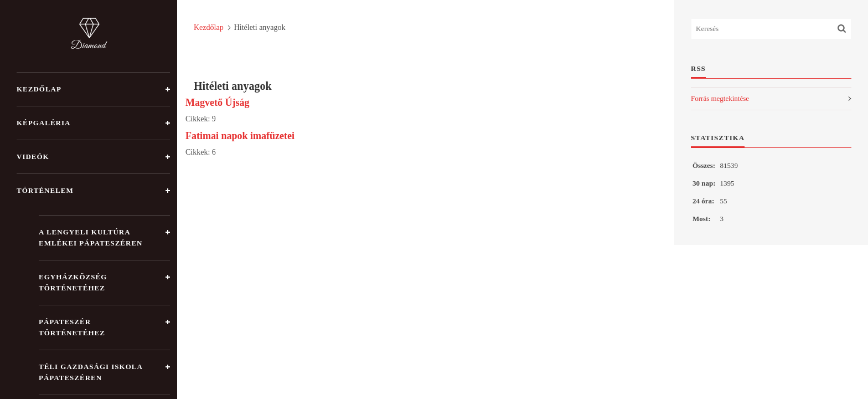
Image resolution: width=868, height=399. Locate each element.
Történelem (45, 190)
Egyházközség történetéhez (73, 282)
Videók (33, 157)
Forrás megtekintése (720, 98)
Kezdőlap (39, 89)
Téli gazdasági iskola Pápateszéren (91, 372)
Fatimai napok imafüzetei (240, 136)
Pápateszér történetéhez (72, 327)
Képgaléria (43, 123)
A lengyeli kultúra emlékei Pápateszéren (91, 237)
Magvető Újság (217, 103)
